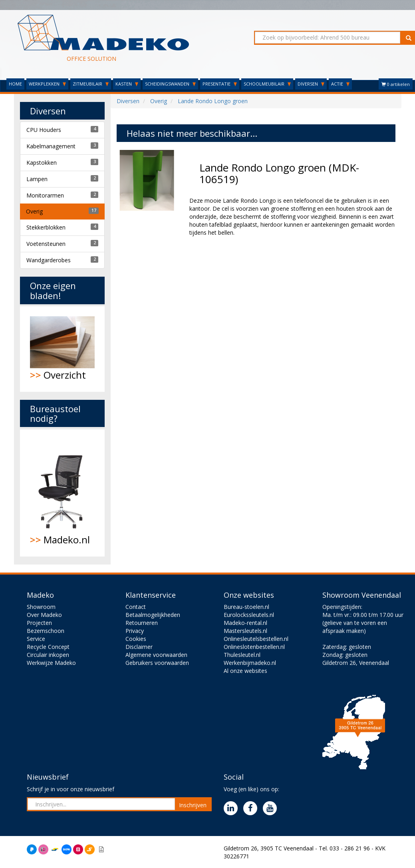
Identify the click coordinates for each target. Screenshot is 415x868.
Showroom (41, 607)
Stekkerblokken (46, 227)
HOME (15, 84)
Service (36, 639)
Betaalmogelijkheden (153, 615)
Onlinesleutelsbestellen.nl (256, 639)
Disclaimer (139, 647)
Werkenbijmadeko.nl (250, 663)
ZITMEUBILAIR (91, 84)
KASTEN (127, 84)
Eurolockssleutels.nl (249, 615)
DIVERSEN (311, 84)
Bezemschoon (46, 631)
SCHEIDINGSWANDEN (170, 84)
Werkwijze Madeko (51, 663)
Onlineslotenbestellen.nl (254, 647)
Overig (34, 211)
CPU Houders (44, 130)
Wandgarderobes (49, 260)
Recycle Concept (48, 647)
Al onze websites (245, 671)
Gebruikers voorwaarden (157, 663)
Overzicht (63, 349)
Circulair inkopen (48, 655)
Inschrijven (193, 805)
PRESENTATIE (220, 84)
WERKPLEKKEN (47, 84)
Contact (136, 607)
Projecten (39, 623)
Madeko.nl (63, 493)
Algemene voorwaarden (156, 655)
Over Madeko (44, 615)
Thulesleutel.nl (242, 655)
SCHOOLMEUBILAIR (267, 84)
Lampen (37, 179)
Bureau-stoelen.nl (246, 607)
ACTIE (340, 84)
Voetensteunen (46, 244)
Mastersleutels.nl (245, 631)
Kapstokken (42, 163)
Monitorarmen (45, 195)
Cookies (136, 639)
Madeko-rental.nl (245, 623)
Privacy (135, 631)
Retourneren (142, 623)
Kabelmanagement (51, 146)
